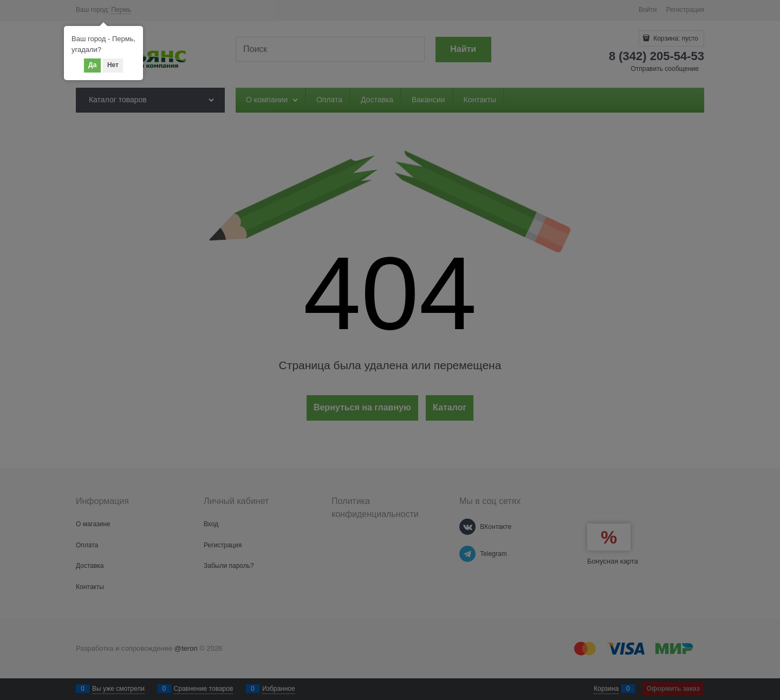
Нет (113, 65)
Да (92, 65)
